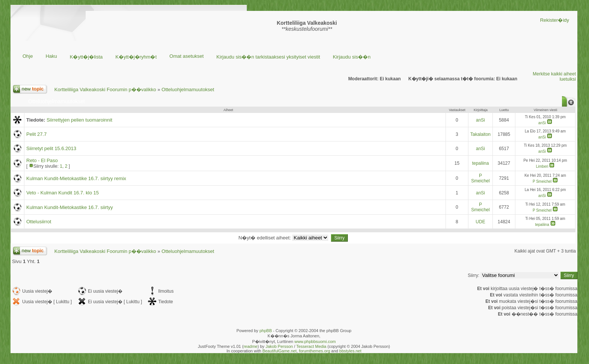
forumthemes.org (315, 351)
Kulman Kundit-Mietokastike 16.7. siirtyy (69, 207)
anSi (480, 120)
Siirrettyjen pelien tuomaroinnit (79, 120)
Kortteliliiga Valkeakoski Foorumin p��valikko (105, 89)
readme (250, 346)
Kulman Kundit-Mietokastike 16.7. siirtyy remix (76, 178)
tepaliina (481, 163)
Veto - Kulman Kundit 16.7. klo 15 (63, 193)
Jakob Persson (279, 346)
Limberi (542, 166)
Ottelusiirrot (39, 222)
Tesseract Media (311, 346)
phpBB (266, 331)
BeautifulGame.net (279, 351)
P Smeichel (480, 178)
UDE (480, 222)
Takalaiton (480, 134)
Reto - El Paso (42, 160)
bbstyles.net (350, 351)
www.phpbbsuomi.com (315, 341)
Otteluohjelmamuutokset (188, 89)
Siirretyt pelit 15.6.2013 (51, 148)
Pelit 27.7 (36, 134)
